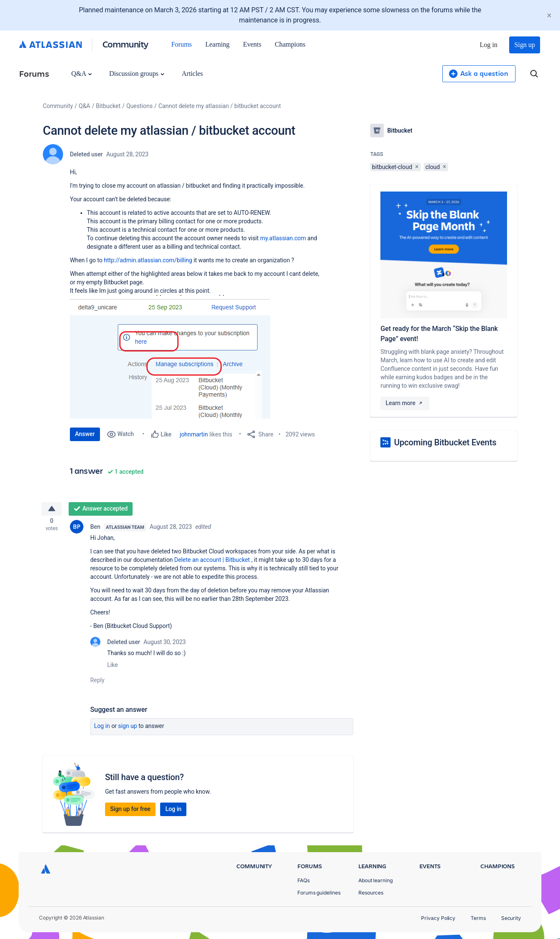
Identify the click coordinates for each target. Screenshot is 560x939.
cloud (432, 167)
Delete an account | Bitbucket (212, 562)
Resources (371, 893)
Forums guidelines (319, 893)
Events (252, 44)
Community (126, 44)
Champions (290, 44)
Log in (489, 45)
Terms (478, 918)
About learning (376, 880)
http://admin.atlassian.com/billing (148, 260)
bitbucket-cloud (392, 167)
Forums (181, 44)
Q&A (81, 74)
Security (511, 918)
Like (112, 667)
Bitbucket (108, 106)
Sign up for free (130, 811)
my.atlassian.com (283, 238)
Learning (218, 44)
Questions (139, 106)
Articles (192, 74)
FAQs (304, 880)
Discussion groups (137, 74)
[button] (179, 357)
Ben (95, 529)
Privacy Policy (438, 918)
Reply (97, 683)
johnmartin (194, 434)
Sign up (525, 45)
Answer (85, 434)
